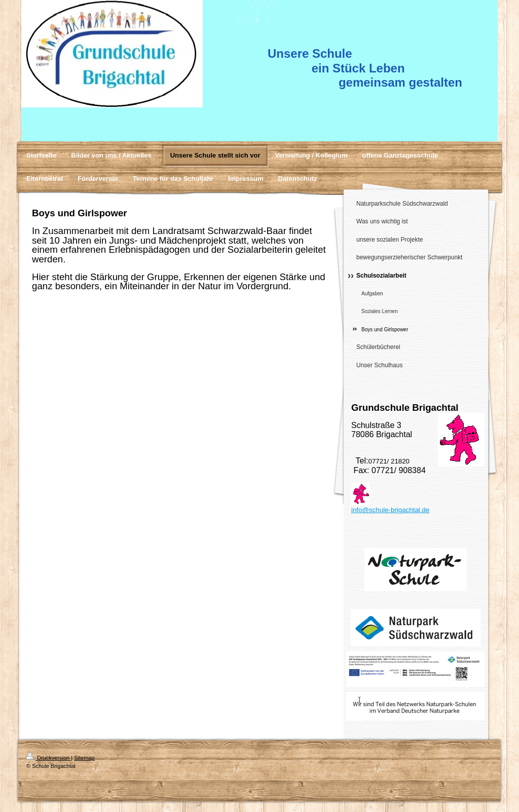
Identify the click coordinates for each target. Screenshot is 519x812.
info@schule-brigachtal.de (390, 510)
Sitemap (84, 758)
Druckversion (49, 758)
